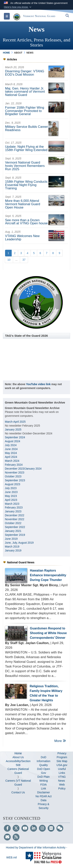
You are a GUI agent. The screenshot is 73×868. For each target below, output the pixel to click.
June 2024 (11, 449)
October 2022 (13, 523)
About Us (18, 757)
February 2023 (14, 507)
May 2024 (11, 453)
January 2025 (13, 430)
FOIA (44, 785)
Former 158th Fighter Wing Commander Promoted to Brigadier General (25, 111)
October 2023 (13, 476)
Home (18, 753)
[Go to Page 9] (59, 253)
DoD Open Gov (44, 771)
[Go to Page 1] (8, 253)
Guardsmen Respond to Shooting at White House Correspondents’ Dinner (48, 633)
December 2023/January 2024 (23, 469)
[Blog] (60, 829)
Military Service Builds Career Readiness (26, 128)
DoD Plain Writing (44, 779)
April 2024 (11, 457)
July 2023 (11, 488)
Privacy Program (62, 755)
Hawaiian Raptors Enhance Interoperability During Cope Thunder (48, 575)
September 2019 (15, 535)
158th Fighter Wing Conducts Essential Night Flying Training (26, 185)
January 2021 (13, 531)
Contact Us (18, 792)
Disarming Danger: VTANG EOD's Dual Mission (25, 73)
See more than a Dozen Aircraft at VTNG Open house (26, 222)
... (17, 260)
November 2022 (15, 519)
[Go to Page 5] (34, 253)
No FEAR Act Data (43, 798)
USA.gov (62, 765)
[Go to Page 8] (53, 253)
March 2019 (12, 547)
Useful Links (62, 771)
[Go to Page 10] (9, 260)
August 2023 (13, 484)
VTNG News (62, 779)
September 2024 (15, 437)
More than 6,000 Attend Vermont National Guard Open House (23, 204)
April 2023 (11, 500)
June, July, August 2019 (20, 543)
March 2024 (12, 461)
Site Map (62, 761)
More (60, 741)
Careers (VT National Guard (18, 783)
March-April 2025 (15, 422)
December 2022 (15, 515)
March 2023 (12, 504)
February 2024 (14, 465)
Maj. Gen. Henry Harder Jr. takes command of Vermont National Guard (25, 92)
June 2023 (11, 492)
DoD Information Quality (44, 761)
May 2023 (11, 496)
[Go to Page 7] (47, 253)
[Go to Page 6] (40, 253)
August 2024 (13, 441)
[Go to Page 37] (24, 260)
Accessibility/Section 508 (18, 763)
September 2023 (15, 480)
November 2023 (15, 472)
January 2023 (13, 511)
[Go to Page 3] (21, 253)
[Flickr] (51, 829)
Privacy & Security (44, 806)
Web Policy (62, 787)
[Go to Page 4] (27, 253)
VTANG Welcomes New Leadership (22, 238)
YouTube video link (38, 384)
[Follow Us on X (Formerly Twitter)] (16, 829)
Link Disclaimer (44, 790)
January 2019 (13, 550)
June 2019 (11, 539)
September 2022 (15, 527)
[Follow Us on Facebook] (7, 829)
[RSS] (16, 837)
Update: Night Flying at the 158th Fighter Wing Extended (26, 148)
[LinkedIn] (34, 829)
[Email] (7, 837)
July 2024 (11, 445)
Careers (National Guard (18, 771)
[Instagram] (42, 829)
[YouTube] (25, 829)
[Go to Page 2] (15, 253)
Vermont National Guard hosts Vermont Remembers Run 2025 (25, 166)
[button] (18, 7)
